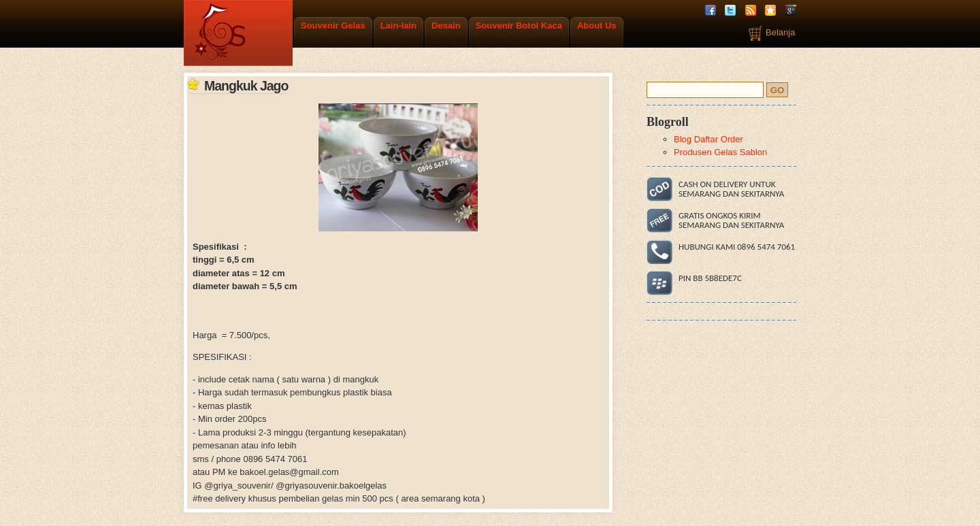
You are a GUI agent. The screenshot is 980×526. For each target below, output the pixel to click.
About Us (597, 26)
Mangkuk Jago (246, 86)
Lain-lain (398, 26)
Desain (446, 26)
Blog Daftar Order (708, 139)
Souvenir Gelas (333, 26)
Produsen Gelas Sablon (720, 152)
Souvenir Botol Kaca (519, 26)
